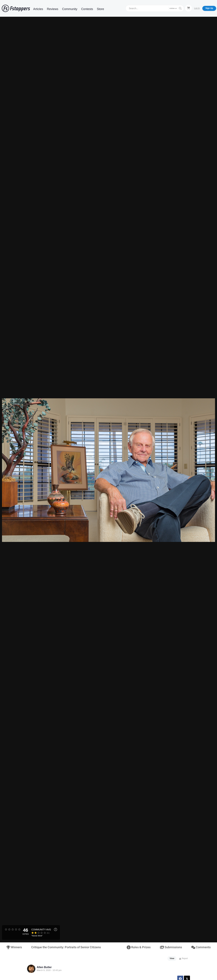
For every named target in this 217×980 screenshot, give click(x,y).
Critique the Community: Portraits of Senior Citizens (66, 947)
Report (183, 958)
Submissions (171, 947)
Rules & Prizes (139, 947)
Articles (38, 9)
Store (100, 9)
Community (70, 9)
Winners (14, 947)
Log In (197, 8)
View (172, 958)
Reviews (53, 9)
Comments (201, 947)
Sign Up (209, 8)
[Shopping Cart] (188, 8)
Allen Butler (44, 967)
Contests (87, 9)
